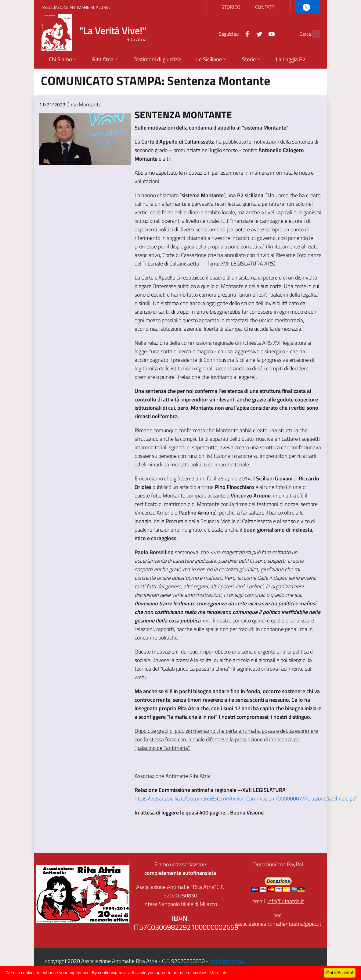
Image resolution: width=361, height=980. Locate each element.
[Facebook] (234, 34)
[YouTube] (258, 34)
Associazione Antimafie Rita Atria (76, 7)
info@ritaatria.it (286, 901)
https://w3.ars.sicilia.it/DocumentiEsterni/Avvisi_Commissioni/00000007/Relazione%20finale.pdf (246, 798)
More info (218, 973)
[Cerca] (312, 34)
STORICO (231, 7)
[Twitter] (246, 34)
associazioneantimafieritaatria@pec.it (278, 924)
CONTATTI (265, 7)
